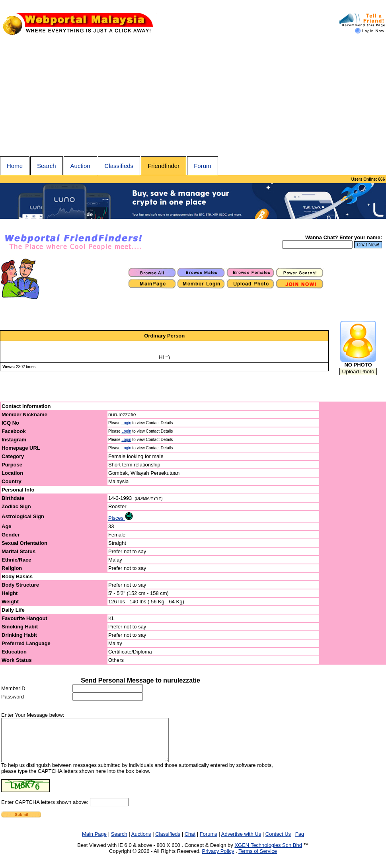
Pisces (121, 518)
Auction (80, 166)
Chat (190, 842)
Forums (209, 842)
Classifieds (119, 166)
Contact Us (278, 842)
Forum (202, 166)
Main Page (94, 842)
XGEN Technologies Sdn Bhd (268, 853)
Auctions (141, 842)
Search (47, 166)
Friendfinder (164, 166)
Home (15, 166)
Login (126, 423)
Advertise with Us (241, 842)
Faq (300, 842)
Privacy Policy (218, 859)
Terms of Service (258, 859)
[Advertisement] (193, 97)
